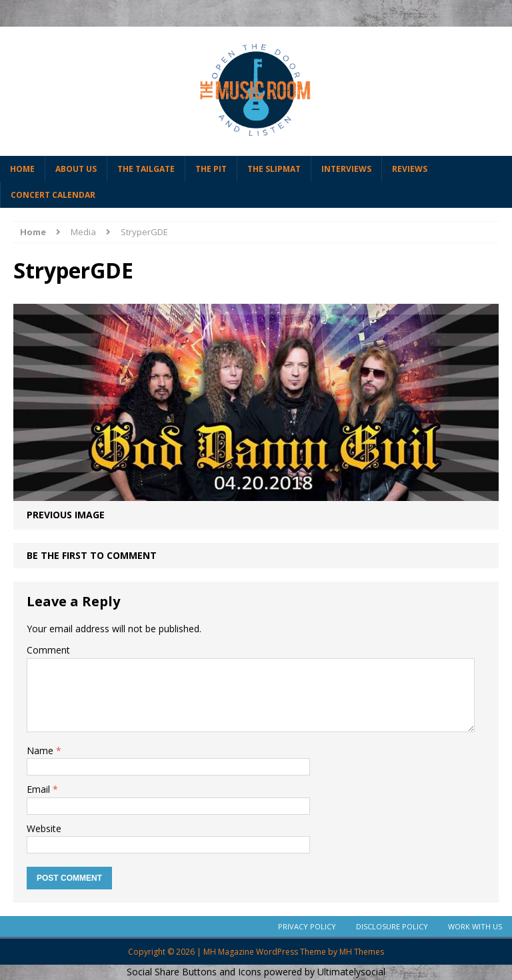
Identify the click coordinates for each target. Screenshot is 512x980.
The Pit (211, 169)
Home (22, 169)
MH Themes (362, 952)
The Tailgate (146, 169)
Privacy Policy (307, 926)
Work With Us (475, 926)
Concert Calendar (53, 195)
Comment (48, 650)
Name (41, 750)
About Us (76, 169)
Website (44, 828)
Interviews (346, 169)
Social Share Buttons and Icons (194, 972)
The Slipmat (274, 169)
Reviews (410, 169)
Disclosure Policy (392, 926)
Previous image (66, 515)
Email (40, 789)
